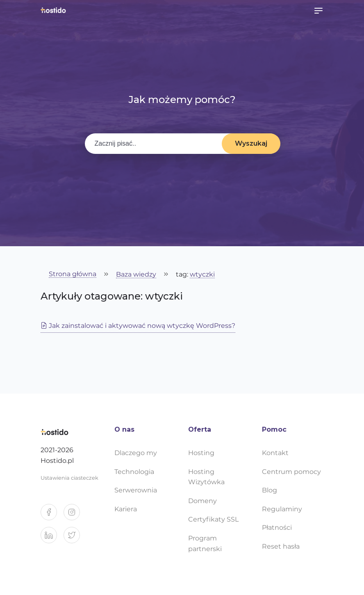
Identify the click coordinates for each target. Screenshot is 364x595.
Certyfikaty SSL (213, 519)
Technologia (134, 472)
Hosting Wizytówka (206, 477)
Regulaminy (282, 509)
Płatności (277, 527)
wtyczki (202, 275)
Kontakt (275, 453)
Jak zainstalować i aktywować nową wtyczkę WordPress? (138, 326)
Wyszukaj (251, 143)
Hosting (201, 453)
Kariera (126, 509)
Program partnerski (205, 544)
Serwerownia (136, 490)
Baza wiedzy (136, 275)
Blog (270, 490)
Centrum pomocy (291, 472)
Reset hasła (281, 546)
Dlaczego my (136, 453)
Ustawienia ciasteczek (69, 478)
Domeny (202, 501)
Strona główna (73, 274)
